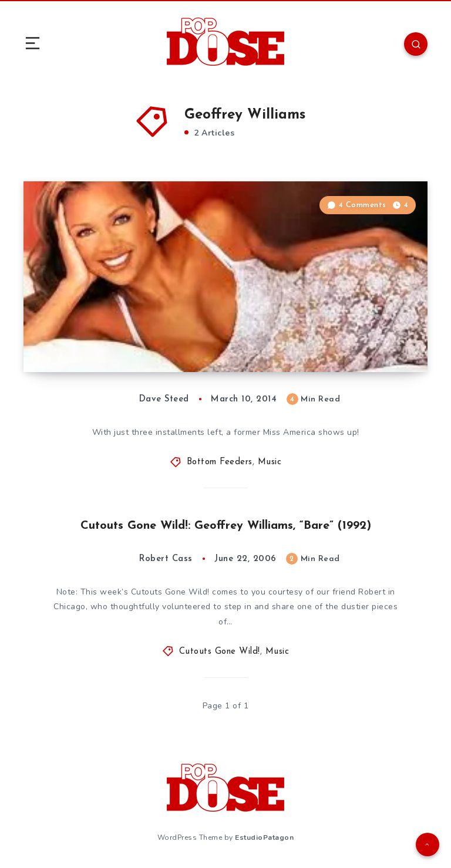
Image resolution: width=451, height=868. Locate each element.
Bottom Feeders (220, 462)
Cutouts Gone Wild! (220, 652)
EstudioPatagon (264, 837)
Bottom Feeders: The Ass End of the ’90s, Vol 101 (144, 340)
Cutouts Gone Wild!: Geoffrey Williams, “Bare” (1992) (226, 526)
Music (270, 462)
